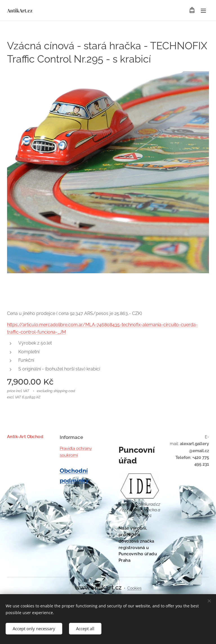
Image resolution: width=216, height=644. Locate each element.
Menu (203, 11)
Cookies (134, 588)
